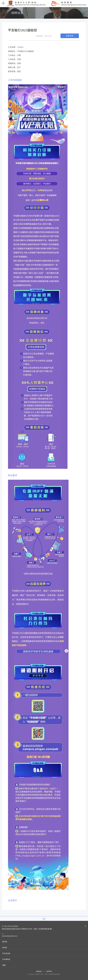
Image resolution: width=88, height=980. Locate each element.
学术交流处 (6, 953)
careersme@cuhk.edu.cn (10, 936)
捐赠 (4, 965)
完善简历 (70, 36)
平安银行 (20, 47)
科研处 (5, 948)
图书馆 (5, 942)
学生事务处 (6, 959)
